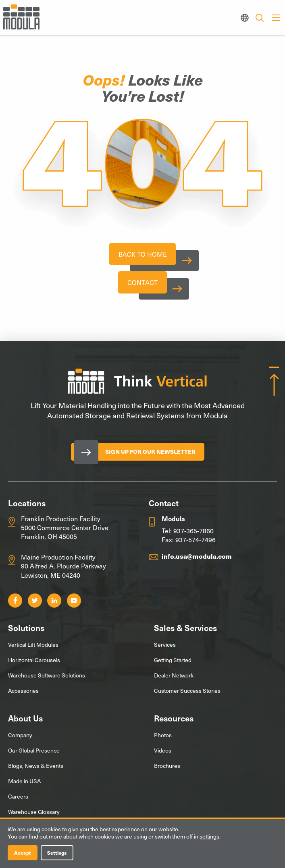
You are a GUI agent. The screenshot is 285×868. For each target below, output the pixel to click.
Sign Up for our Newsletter (150, 455)
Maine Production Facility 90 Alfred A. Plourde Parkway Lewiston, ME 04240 (63, 569)
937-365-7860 (193, 534)
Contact (143, 285)
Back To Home (143, 255)
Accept (23, 853)
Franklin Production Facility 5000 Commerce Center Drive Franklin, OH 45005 (65, 531)
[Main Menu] (276, 18)
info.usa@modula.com (197, 560)
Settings (57, 853)
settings (209, 837)
